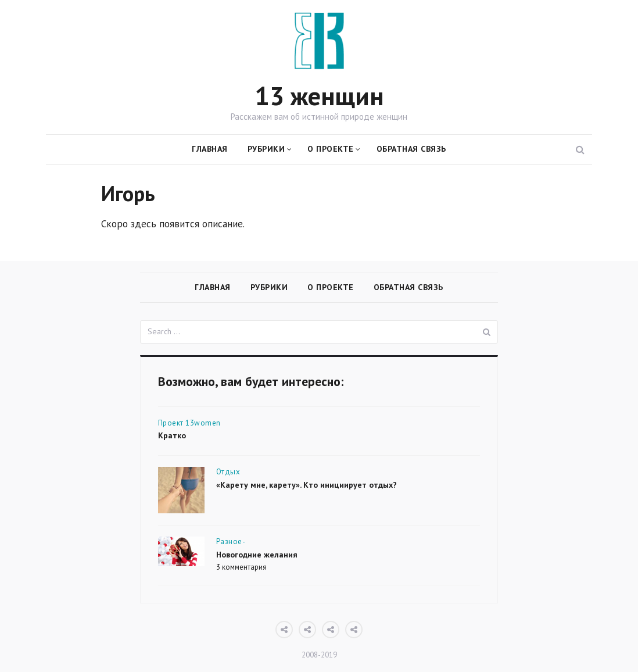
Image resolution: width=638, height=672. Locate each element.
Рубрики (266, 149)
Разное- (231, 541)
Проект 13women (189, 423)
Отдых (228, 472)
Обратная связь (411, 149)
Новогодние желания (257, 555)
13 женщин (319, 96)
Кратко (172, 435)
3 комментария (241, 567)
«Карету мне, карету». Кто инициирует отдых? (307, 485)
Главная (210, 149)
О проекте (331, 149)
